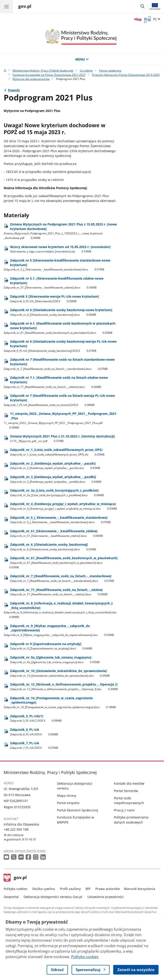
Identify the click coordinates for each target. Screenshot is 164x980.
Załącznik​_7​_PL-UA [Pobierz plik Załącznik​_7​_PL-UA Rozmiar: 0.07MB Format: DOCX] (34, 745)
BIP (88, 889)
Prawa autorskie (108, 889)
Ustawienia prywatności (106, 897)
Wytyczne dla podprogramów (31, 79)
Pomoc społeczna (110, 70)
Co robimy (86, 70)
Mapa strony (67, 796)
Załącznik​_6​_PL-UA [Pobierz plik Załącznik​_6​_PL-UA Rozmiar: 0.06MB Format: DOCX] (34, 732)
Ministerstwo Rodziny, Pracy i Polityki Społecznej (43, 70)
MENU (82, 59)
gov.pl (15, 878)
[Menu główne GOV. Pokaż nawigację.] (6, 6)
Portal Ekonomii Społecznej (78, 810)
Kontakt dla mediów (129, 783)
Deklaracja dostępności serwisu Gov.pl (53, 897)
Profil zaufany (70, 889)
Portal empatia (68, 803)
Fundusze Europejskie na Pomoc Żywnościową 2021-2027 (49, 75)
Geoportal (11, 897)
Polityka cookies (16, 889)
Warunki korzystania (140, 889)
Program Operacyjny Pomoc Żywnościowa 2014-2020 (126, 75)
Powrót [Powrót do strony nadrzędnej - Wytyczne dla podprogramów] (14, 90)
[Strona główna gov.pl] (25, 7)
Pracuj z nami (124, 810)
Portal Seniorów (126, 791)
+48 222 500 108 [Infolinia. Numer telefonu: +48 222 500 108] (16, 829)
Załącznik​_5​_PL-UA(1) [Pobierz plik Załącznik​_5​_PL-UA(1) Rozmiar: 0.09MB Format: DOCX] (36, 718)
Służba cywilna (44, 889)
